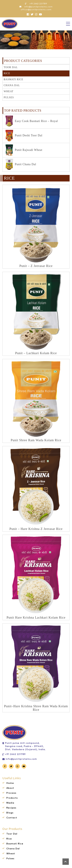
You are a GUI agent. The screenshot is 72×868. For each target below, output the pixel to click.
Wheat (9, 91)
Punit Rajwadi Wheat (24, 150)
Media (10, 803)
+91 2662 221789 (15, 754)
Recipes (11, 808)
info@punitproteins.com (21, 759)
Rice (7, 73)
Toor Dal (11, 67)
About (10, 788)
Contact (12, 818)
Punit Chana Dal (21, 164)
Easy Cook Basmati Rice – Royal (32, 121)
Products (12, 798)
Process (11, 793)
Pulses (9, 97)
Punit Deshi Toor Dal (24, 136)
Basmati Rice (13, 79)
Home (10, 783)
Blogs (10, 813)
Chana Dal (12, 85)
